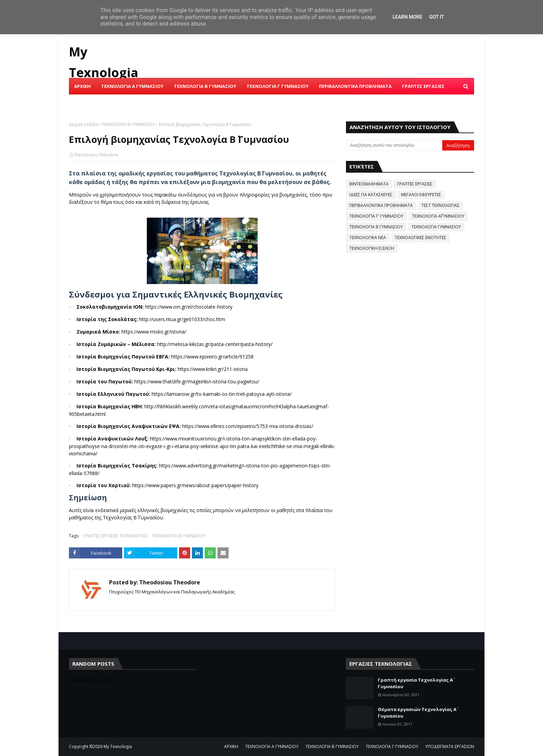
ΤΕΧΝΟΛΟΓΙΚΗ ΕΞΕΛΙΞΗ (372, 248)
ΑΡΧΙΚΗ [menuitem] (82, 86)
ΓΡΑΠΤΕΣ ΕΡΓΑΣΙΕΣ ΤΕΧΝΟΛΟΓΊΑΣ (116, 536)
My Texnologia (118, 746)
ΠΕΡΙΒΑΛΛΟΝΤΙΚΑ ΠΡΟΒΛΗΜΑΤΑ (381, 205)
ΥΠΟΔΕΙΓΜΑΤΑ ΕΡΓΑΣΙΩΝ (450, 746)
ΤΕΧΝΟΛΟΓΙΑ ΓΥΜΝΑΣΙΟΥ (436, 227)
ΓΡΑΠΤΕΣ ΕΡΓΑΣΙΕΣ (415, 184)
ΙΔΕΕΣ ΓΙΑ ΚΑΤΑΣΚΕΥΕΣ (371, 195)
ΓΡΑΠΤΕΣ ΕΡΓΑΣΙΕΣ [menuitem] (423, 86)
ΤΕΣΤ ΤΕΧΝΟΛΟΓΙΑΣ (440, 205)
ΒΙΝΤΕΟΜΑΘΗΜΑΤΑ (369, 184)
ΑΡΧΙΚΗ (231, 746)
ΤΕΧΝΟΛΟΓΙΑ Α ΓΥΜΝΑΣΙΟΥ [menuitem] (132, 86)
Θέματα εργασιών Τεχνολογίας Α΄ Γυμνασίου (417, 713)
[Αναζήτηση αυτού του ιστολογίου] (394, 145)
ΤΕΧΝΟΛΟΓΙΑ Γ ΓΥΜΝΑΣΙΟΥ (392, 746)
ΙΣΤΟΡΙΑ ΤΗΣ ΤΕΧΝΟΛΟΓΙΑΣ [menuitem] (106, 103)
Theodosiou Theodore (96, 155)
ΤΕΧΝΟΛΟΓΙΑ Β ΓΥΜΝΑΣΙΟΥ (128, 124)
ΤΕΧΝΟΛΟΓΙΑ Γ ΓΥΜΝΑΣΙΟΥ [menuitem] (278, 86)
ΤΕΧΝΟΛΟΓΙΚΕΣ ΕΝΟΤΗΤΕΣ (421, 238)
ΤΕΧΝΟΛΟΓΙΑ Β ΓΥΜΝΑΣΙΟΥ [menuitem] (205, 86)
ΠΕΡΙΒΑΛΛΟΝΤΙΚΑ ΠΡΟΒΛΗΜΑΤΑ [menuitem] (355, 86)
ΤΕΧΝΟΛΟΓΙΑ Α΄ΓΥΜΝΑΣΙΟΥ (438, 216)
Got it (437, 17)
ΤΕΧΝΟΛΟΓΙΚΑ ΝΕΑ (368, 238)
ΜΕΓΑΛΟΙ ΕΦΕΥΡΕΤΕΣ (421, 195)
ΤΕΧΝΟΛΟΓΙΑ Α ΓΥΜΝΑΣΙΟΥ (272, 746)
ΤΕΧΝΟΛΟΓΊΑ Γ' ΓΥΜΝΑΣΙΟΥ (376, 216)
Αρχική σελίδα (83, 124)
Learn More (407, 17)
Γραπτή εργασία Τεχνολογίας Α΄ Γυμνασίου (415, 683)
